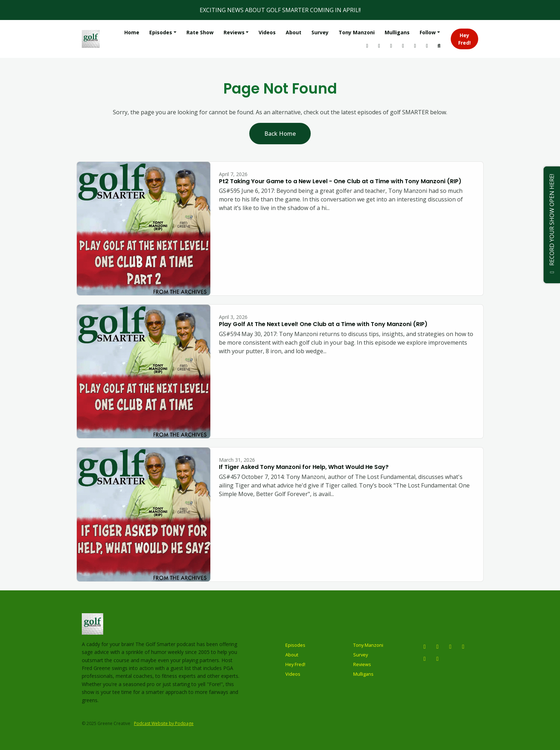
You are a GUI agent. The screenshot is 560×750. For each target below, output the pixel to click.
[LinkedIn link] (415, 46)
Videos (267, 32)
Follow (428, 32)
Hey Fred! (464, 39)
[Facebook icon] (463, 646)
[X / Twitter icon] (450, 646)
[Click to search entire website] (439, 46)
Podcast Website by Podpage (164, 723)
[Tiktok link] (403, 46)
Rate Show (200, 32)
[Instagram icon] (425, 646)
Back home (280, 134)
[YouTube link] (379, 46)
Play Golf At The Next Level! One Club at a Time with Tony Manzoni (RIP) (323, 324)
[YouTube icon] (437, 646)
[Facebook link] (427, 46)
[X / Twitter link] (391, 46)
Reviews (234, 32)
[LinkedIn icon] (437, 659)
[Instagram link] (367, 46)
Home (132, 32)
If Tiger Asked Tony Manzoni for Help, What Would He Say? (304, 467)
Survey (320, 32)
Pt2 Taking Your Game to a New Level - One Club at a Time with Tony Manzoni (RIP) (340, 181)
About (294, 32)
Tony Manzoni (357, 32)
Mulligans (397, 32)
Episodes (161, 32)
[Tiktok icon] (425, 659)
